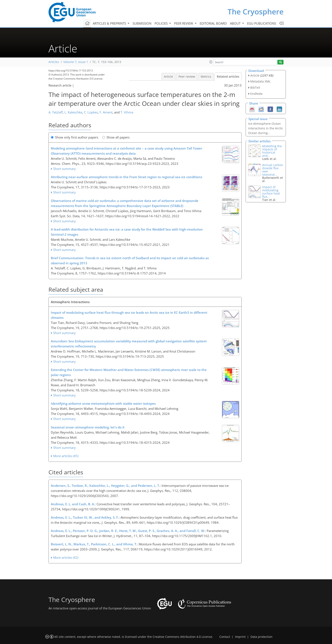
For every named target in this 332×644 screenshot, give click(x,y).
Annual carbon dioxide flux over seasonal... (273, 170)
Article (168, 77)
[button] (211, 62)
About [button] (236, 23)
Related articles (228, 77)
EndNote (256, 94)
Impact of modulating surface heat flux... (271, 192)
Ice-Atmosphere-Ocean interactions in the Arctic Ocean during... (266, 128)
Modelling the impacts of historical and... (272, 151)
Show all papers (116, 137)
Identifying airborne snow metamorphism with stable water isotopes (103, 403)
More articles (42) (66, 557)
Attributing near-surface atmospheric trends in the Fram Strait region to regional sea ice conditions (127, 177)
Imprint (240, 637)
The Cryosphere (256, 12)
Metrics (206, 77)
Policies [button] (162, 23)
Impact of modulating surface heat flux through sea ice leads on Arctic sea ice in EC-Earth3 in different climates (129, 315)
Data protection (261, 637)
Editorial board (213, 23)
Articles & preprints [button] (110, 23)
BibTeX (255, 87)
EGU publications (262, 23)
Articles (54, 62)
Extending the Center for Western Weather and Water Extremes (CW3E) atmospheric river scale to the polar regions (129, 372)
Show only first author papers (75, 137)
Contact (225, 637)
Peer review (187, 77)
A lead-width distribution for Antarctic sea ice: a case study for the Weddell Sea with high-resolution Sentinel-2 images (127, 232)
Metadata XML (260, 81)
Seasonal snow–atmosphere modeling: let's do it (88, 427)
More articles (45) (66, 456)
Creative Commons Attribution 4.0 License (182, 637)
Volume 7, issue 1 (76, 62)
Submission (142, 23)
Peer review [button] (184, 23)
